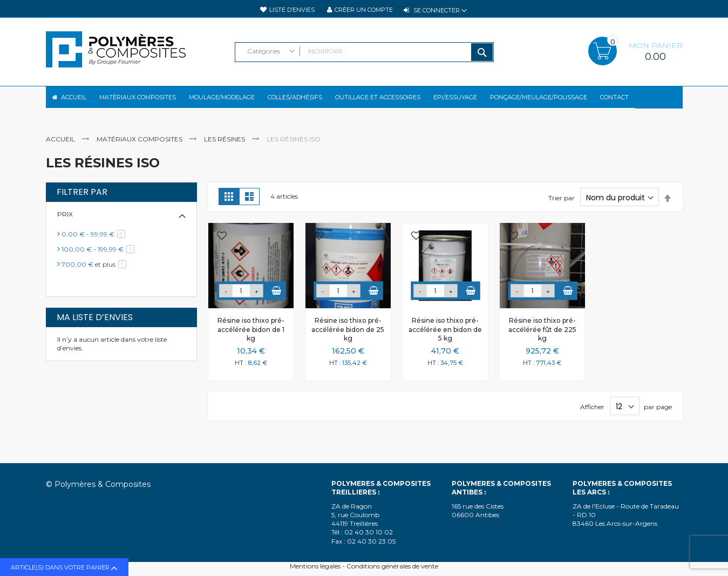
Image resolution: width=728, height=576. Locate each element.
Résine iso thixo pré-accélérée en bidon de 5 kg (445, 338)
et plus (96, 273)
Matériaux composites (140, 148)
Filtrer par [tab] (82, 201)
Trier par (562, 207)
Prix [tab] (65, 223)
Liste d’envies (292, 10)
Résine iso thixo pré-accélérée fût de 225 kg (542, 338)
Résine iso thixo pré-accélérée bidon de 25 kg (348, 338)
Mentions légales (315, 566)
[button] (222, 246)
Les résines (225, 148)
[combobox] (364, 52)
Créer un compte (364, 10)
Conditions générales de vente (392, 566)
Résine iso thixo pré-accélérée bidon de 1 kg (251, 338)
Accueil (61, 148)
